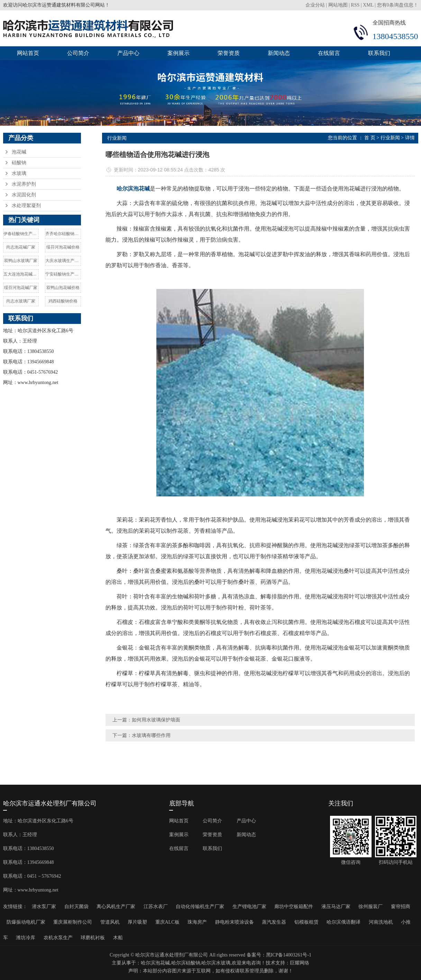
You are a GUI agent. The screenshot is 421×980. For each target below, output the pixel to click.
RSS (355, 5)
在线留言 (329, 53)
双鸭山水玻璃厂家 (21, 261)
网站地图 (338, 5)
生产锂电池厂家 (249, 907)
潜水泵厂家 (44, 907)
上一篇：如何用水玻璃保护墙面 (146, 720)
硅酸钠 (19, 163)
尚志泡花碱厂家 (21, 247)
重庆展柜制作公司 (73, 922)
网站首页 (28, 53)
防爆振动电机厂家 (26, 922)
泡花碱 (19, 152)
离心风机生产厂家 (116, 907)
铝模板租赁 (306, 922)
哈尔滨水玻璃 (216, 963)
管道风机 (110, 922)
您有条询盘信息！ (398, 5)
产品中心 (128, 53)
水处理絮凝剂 (26, 206)
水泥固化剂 (24, 195)
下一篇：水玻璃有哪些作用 (141, 735)
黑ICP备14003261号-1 (289, 955)
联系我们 (379, 53)
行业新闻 (390, 138)
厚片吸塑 (137, 922)
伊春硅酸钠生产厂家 (21, 234)
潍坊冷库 (26, 938)
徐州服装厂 (370, 907)
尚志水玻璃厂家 (21, 301)
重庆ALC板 (167, 922)
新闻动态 (279, 53)
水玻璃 (19, 173)
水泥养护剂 (24, 184)
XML (368, 5)
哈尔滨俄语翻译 (344, 922)
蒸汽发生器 (274, 922)
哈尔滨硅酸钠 (186, 963)
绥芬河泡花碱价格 (63, 247)
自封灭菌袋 (76, 907)
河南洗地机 (381, 922)
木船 (118, 938)
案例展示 (179, 53)
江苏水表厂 (156, 907)
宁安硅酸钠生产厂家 (63, 274)
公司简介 (78, 53)
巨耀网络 (300, 963)
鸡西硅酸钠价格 (63, 301)
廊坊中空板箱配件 (294, 907)
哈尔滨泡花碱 (155, 963)
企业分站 (315, 5)
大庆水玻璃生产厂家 (63, 261)
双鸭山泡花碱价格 (63, 288)
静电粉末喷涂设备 (235, 922)
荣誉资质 (229, 53)
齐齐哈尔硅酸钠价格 (63, 234)
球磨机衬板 (93, 938)
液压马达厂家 (336, 907)
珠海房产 (197, 922)
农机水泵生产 (58, 938)
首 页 (370, 138)
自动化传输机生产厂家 (200, 907)
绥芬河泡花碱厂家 (21, 288)
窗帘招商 (401, 907)
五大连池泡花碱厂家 (21, 274)
